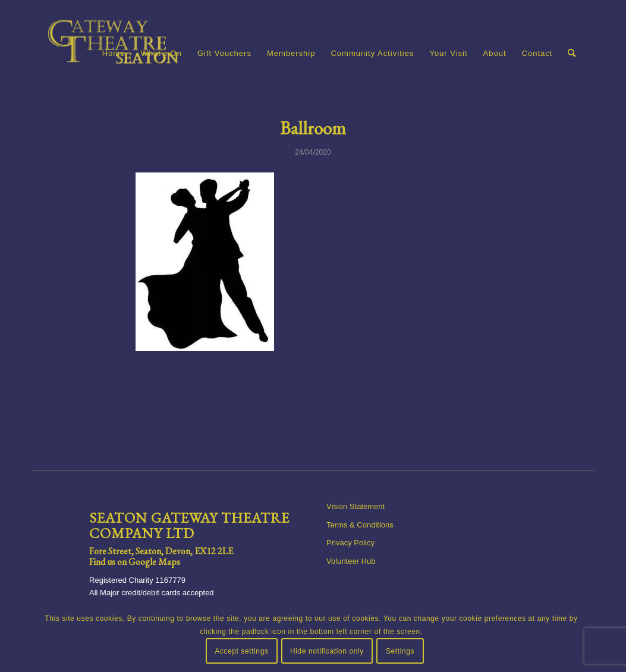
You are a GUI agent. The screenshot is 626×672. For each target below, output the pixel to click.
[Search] (572, 54)
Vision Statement (356, 506)
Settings (400, 651)
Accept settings (241, 651)
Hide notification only (327, 651)
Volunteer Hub (351, 561)
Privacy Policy (350, 543)
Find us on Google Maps (135, 562)
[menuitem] (114, 54)
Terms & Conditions (360, 525)
